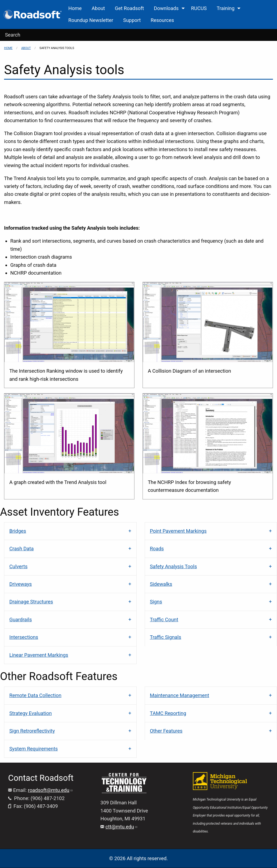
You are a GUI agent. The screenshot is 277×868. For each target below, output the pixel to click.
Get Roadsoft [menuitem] (129, 8)
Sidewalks (161, 584)
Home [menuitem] (75, 8)
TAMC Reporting (168, 713)
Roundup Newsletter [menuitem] (91, 20)
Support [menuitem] (132, 20)
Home (8, 48)
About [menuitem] (98, 8)
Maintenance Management (179, 695)
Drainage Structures (31, 602)
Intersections (24, 637)
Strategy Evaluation (30, 713)
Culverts (18, 566)
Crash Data (21, 549)
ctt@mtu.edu (122, 827)
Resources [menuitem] (162, 20)
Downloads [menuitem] (166, 8)
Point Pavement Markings (178, 531)
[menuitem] (33, 14)
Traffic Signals (166, 637)
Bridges (18, 531)
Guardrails (20, 620)
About (26, 48)
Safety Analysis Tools (173, 566)
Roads (157, 549)
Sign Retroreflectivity (32, 731)
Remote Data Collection (35, 695)
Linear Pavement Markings (39, 655)
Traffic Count (164, 620)
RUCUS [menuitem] (199, 8)
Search (13, 35)
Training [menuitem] (226, 8)
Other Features (166, 731)
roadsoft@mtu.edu (50, 790)
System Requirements (33, 749)
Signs (156, 602)
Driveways (20, 584)
